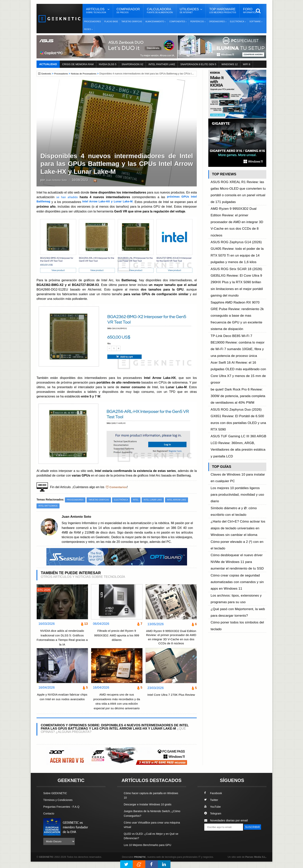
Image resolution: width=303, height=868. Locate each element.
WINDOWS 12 (230, 64)
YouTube (213, 813)
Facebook (214, 799)
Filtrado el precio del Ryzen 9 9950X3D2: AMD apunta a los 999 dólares (117, 635)
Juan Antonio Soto (59, 180)
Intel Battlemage (75, 506)
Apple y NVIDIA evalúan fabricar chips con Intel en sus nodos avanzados (62, 705)
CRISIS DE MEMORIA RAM (78, 64)
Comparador (128, 11)
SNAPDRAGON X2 (132, 64)
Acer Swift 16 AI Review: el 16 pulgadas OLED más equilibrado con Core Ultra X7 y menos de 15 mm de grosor (238, 288)
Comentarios (119, 487)
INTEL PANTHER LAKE (162, 64)
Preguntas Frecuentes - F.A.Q (63, 813)
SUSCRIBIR (214, 840)
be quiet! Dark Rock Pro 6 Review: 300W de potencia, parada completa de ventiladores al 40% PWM (238, 301)
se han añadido (67, 197)
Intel (141, 500)
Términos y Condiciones (59, 806)
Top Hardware (223, 11)
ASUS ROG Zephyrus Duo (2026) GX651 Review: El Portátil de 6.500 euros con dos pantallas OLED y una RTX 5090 (238, 314)
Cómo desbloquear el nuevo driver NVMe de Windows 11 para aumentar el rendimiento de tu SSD (238, 399)
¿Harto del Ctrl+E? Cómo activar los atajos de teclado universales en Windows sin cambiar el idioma (238, 377)
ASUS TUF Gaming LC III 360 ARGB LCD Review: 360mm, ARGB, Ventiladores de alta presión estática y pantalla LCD (238, 327)
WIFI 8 (247, 64)
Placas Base (111, 22)
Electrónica (125, 500)
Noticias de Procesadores (87, 74)
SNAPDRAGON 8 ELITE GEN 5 (198, 64)
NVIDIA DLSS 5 (108, 64)
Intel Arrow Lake (49, 506)
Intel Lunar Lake (159, 500)
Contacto (49, 820)
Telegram (213, 820)
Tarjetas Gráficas (132, 22)
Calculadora (160, 11)
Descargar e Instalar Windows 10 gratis (150, 811)
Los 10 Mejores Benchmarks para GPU (150, 851)
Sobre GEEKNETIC (56, 799)
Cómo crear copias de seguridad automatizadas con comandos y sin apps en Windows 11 (237, 412)
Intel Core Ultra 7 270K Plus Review (171, 704)
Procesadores (93, 22)
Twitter (212, 806)
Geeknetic (47, 74)
